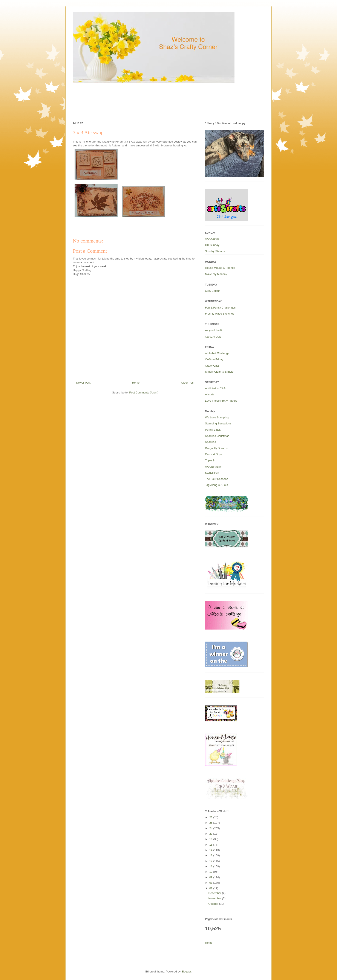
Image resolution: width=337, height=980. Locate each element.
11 (211, 866)
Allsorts (210, 394)
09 (211, 877)
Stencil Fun (212, 473)
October (214, 904)
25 (211, 823)
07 (211, 888)
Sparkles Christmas (217, 436)
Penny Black (213, 430)
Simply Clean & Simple (219, 372)
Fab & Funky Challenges (220, 308)
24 (211, 828)
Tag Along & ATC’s (216, 485)
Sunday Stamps (215, 251)
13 (211, 855)
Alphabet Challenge (217, 353)
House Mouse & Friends (220, 268)
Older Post (188, 383)
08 (211, 883)
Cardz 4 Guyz (214, 454)
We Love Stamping (217, 417)
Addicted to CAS (215, 388)
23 (211, 834)
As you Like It (213, 330)
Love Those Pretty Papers (221, 401)
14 (211, 850)
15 (211, 845)
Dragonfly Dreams (216, 448)
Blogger (186, 972)
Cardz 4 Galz (213, 337)
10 (211, 872)
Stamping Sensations (218, 423)
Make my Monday (216, 274)
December (215, 893)
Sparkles (211, 442)
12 (211, 861)
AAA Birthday (213, 467)
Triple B (210, 460)
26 (211, 817)
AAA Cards (212, 239)
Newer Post (83, 383)
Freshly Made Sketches (220, 314)
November (215, 898)
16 (211, 839)
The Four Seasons (217, 479)
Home (136, 383)
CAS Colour (212, 291)
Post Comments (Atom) (144, 392)
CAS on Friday (214, 359)
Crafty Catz (212, 366)
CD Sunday (212, 245)
